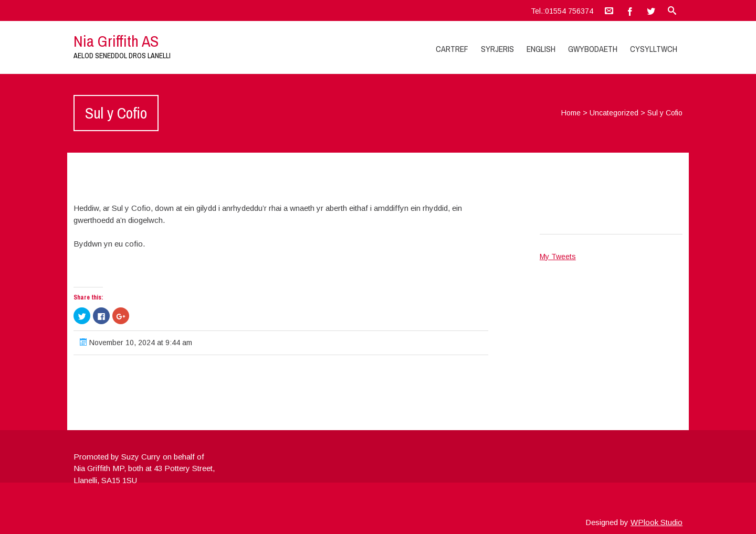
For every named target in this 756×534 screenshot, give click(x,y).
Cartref (452, 49)
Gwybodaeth (593, 49)
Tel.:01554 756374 (562, 11)
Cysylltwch (654, 49)
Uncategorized (614, 113)
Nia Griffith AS (116, 41)
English (541, 49)
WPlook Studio (657, 522)
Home (571, 113)
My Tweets (558, 257)
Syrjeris (497, 49)
